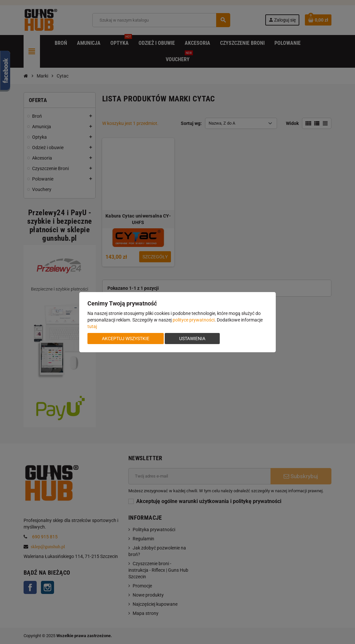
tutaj (92, 326)
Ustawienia (192, 339)
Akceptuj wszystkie (126, 339)
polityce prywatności (194, 320)
